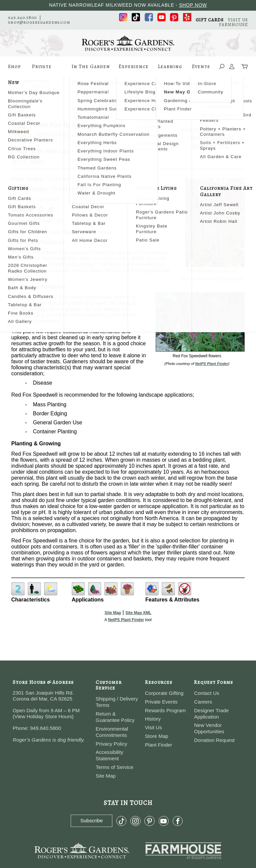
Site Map (113, 613)
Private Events (42, 70)
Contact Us (206, 693)
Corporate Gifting (164, 693)
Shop (14, 70)
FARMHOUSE (233, 25)
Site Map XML (138, 613)
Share (37, 162)
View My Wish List (211, 138)
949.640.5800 (22, 18)
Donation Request (214, 740)
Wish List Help (211, 146)
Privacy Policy (111, 744)
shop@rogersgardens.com (39, 22)
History (153, 719)
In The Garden (91, 70)
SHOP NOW (193, 5)
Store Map (157, 736)
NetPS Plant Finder (226, 279)
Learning (170, 70)
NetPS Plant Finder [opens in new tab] (126, 620)
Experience (134, 70)
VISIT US (238, 20)
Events (201, 70)
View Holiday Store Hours (43, 716)
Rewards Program (165, 710)
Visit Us (153, 727)
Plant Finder (159, 745)
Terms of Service (114, 767)
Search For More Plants (211, 129)
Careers (203, 702)
